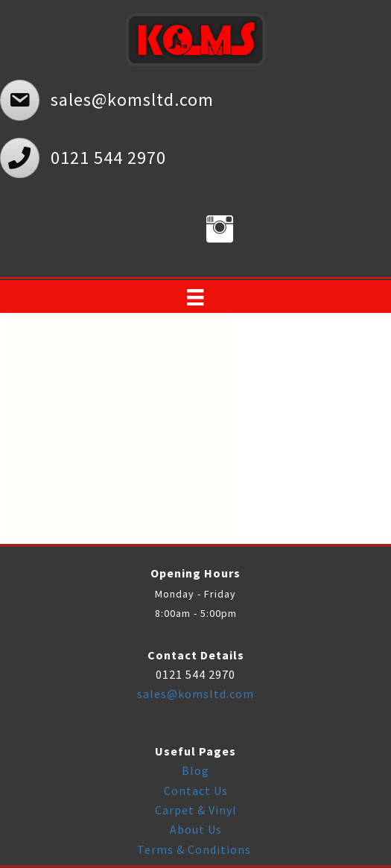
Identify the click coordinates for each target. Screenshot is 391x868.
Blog (195, 770)
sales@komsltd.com (195, 694)
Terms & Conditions (195, 849)
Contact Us (196, 791)
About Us (196, 829)
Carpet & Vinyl (196, 810)
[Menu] (195, 297)
